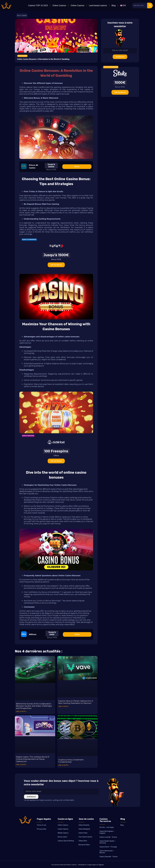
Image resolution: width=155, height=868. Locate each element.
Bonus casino (62, 837)
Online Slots (83, 841)
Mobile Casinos (63, 833)
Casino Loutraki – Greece (108, 837)
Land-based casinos (98, 5)
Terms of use (42, 825)
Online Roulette (84, 825)
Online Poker (83, 833)
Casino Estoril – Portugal (108, 847)
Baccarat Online (84, 845)
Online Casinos (59, 5)
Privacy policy (42, 829)
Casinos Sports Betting (66, 841)
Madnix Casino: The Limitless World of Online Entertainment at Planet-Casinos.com (33, 759)
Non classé (22, 15)
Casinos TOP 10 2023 (38, 5)
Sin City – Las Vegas (107, 827)
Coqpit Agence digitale (95, 865)
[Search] (150, 5)
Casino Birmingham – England (107, 832)
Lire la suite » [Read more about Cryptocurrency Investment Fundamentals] (64, 765)
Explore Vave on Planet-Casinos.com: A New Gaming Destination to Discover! (76, 702)
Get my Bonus (56, 265)
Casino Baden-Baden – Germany (108, 842)
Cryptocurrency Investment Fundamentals (71, 761)
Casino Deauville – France (108, 857)
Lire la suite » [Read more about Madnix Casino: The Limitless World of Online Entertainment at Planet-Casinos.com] (21, 765)
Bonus (77, 167)
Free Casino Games (85, 837)
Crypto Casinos (63, 829)
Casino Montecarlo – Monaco (107, 852)
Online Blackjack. (84, 829)
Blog (114, 5)
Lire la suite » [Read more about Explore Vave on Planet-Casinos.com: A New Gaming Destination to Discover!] (64, 706)
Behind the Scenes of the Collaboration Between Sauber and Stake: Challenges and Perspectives (34, 706)
